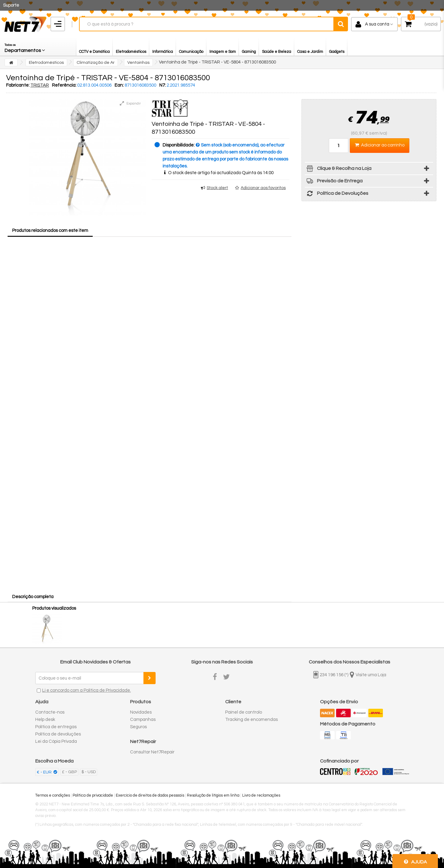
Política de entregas (56, 727)
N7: (162, 85)
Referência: (64, 85)
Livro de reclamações (261, 795)
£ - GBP (69, 772)
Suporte (11, 5)
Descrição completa (33, 597)
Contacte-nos (50, 712)
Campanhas (143, 720)
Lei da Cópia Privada (56, 741)
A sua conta (377, 24)
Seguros (138, 727)
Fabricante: (18, 85)
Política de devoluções (58, 734)
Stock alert (217, 188)
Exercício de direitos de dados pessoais (150, 795)
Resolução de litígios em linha (213, 795)
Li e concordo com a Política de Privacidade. (87, 690)
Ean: (119, 85)
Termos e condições (53, 795)
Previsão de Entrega (334, 182)
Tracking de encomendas (251, 720)
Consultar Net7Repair (152, 752)
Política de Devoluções (337, 194)
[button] (25, 46)
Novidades (141, 712)
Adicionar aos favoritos (263, 188)
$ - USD (89, 772)
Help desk (45, 720)
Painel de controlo (244, 712)
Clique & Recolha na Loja (338, 169)
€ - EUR (45, 772)
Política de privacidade (93, 795)
